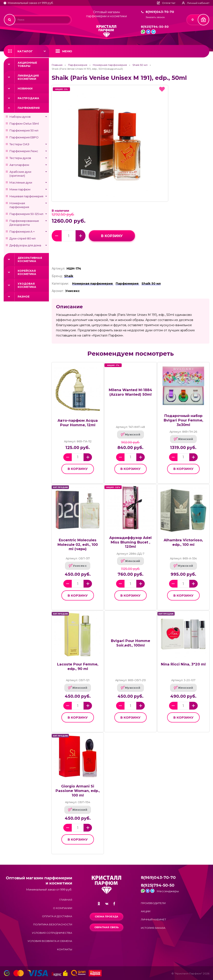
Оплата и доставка (57, 916)
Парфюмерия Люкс (24, 151)
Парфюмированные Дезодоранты (24, 223)
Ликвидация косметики (28, 77)
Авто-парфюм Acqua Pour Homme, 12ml (78, 423)
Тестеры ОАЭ (19, 144)
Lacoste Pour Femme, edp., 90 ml (78, 666)
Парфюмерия (29, 108)
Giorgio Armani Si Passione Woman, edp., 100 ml (78, 791)
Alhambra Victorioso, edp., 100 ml (183, 542)
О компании (63, 908)
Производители (153, 903)
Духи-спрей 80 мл (23, 238)
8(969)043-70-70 (160, 12)
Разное (24, 297)
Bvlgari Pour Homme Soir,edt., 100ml (131, 643)
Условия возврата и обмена (50, 941)
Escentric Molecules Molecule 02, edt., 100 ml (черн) (78, 545)
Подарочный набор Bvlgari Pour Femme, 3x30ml (183, 420)
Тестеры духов (20, 158)
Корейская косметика (27, 272)
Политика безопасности (53, 924)
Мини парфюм (20, 189)
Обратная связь (106, 927)
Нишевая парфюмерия (26, 196)
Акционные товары (27, 64)
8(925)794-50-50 (155, 27)
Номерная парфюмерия (19, 205)
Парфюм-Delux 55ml (24, 123)
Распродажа (28, 98)
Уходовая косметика (27, 285)
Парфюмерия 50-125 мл (26, 214)
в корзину (112, 236)
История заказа (153, 928)
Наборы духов (20, 117)
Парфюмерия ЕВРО (24, 137)
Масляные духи (21, 182)
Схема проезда (106, 917)
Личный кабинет (153, 919)
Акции (146, 911)
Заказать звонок (155, 17)
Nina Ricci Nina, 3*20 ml (183, 664)
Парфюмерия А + (22, 231)
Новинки (25, 89)
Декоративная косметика (30, 259)
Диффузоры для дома (25, 245)
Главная (57, 65)
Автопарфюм (19, 165)
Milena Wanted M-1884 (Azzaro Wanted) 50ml (130, 392)
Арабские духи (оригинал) (20, 174)
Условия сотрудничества (52, 933)
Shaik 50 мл (140, 65)
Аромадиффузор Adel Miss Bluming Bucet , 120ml (130, 542)
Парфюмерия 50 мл (24, 130)
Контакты (65, 949)
